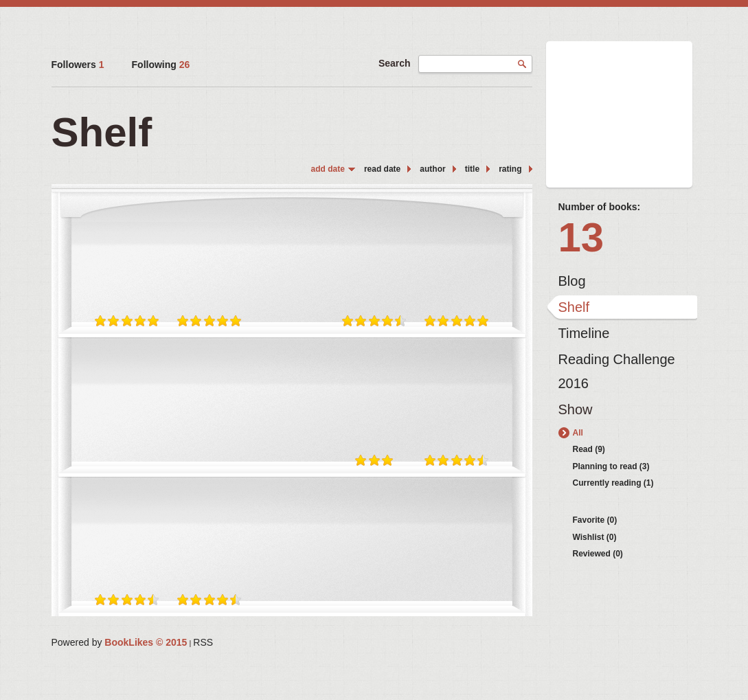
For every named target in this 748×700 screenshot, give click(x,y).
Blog (572, 281)
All (578, 433)
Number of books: (600, 207)
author (432, 169)
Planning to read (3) (611, 466)
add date (328, 169)
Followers (78, 65)
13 (581, 237)
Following (161, 65)
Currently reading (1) (613, 483)
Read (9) (589, 449)
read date (382, 169)
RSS (203, 642)
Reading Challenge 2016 (617, 363)
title (472, 169)
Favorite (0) (595, 520)
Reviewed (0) (598, 554)
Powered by (120, 642)
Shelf (574, 307)
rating (510, 169)
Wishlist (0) (595, 537)
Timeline (584, 333)
